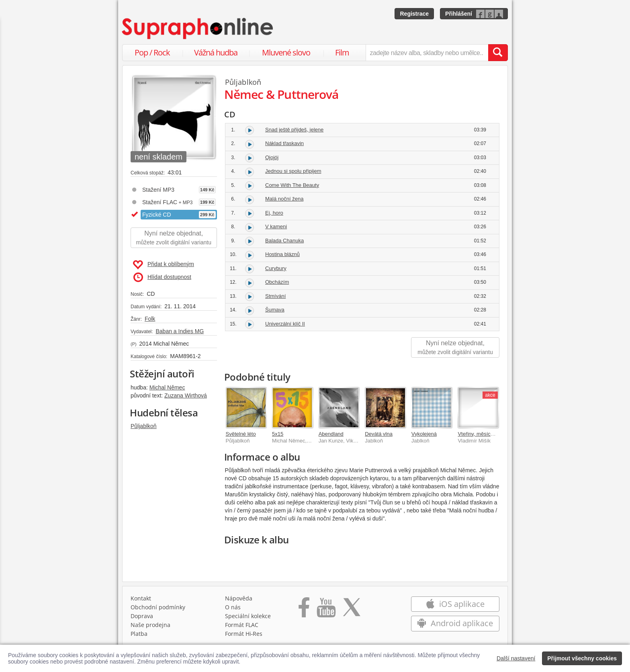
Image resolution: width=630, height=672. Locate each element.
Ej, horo (274, 213)
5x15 (278, 434)
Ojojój (272, 157)
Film (342, 52)
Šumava (275, 310)
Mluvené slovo (286, 52)
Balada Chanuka (284, 241)
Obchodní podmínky (158, 609)
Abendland (331, 434)
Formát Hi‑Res (244, 636)
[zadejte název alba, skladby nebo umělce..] (427, 53)
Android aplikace (455, 625)
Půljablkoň (144, 426)
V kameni (276, 226)
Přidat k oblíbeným (163, 265)
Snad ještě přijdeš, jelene (294, 130)
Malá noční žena (284, 199)
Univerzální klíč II (285, 324)
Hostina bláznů (282, 254)
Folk (150, 319)
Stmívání (275, 296)
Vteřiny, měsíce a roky (483, 434)
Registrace (414, 14)
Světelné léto (241, 434)
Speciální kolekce (248, 618)
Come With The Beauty (292, 185)
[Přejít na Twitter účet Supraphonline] (352, 612)
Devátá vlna (379, 434)
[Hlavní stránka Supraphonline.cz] (198, 29)
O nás (233, 609)
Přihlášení (459, 14)
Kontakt (141, 600)
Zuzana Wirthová (186, 395)
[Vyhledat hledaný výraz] (498, 53)
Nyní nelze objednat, (174, 238)
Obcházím (277, 282)
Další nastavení (516, 658)
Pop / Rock (152, 52)
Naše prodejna (150, 627)
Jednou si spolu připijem (293, 171)
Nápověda (239, 600)
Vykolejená (424, 434)
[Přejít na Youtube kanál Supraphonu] (326, 612)
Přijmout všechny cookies (582, 658)
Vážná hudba (216, 52)
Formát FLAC (242, 627)
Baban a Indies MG (180, 331)
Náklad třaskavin (284, 143)
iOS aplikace (455, 606)
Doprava (142, 618)
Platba (139, 636)
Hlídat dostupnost (162, 277)
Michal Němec (167, 387)
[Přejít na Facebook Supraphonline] (304, 612)
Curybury (276, 268)
